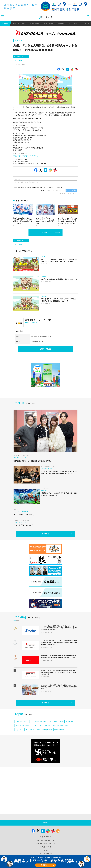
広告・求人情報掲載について (46, 840)
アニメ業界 (73, 23)
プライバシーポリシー (45, 854)
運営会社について (45, 837)
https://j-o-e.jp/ (31, 323)
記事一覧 (5, 23)
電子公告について (45, 847)
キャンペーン (18, 41)
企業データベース (19, 23)
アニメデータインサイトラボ (39, 722)
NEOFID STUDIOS (59, 730)
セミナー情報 (49, 23)
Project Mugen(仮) (37, 726)
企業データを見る (45, 349)
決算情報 (61, 23)
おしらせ (45, 850)
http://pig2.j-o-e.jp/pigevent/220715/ (26, 156)
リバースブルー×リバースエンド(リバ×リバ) (57, 726)
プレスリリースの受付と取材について (45, 843)
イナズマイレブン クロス (22, 722)
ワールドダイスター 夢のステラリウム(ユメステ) (39, 730)
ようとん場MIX (18, 61)
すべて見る (45, 233)
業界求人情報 (35, 23)
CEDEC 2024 (70, 722)
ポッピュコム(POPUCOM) (22, 726)
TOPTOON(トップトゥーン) (56, 722)
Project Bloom (20, 730)
